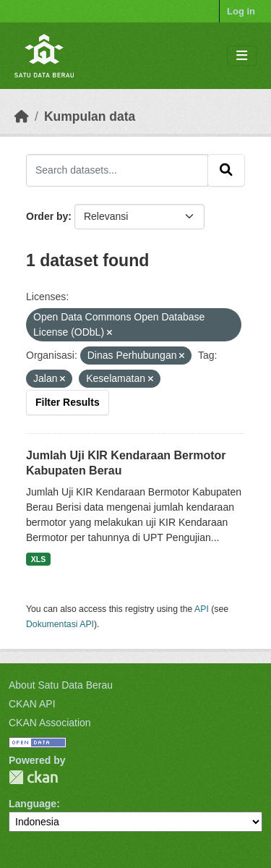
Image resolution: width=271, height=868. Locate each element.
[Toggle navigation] (242, 56)
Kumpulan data (90, 116)
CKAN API (32, 704)
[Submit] (226, 170)
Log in (241, 11)
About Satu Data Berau (61, 685)
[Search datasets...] (117, 170)
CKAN (33, 777)
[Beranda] (22, 116)
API (202, 609)
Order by (47, 216)
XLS (38, 559)
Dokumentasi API (60, 624)
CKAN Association (50, 723)
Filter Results (68, 402)
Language (33, 804)
